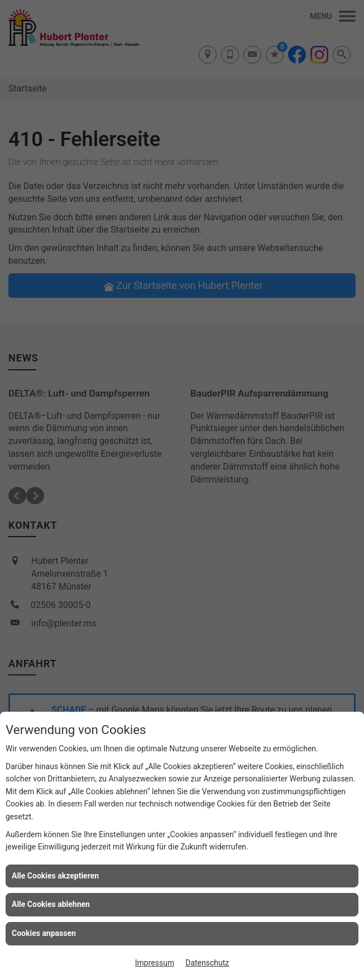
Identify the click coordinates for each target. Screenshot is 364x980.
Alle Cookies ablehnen (51, 904)
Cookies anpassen (44, 933)
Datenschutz (207, 963)
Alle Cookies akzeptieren (55, 876)
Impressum (155, 963)
